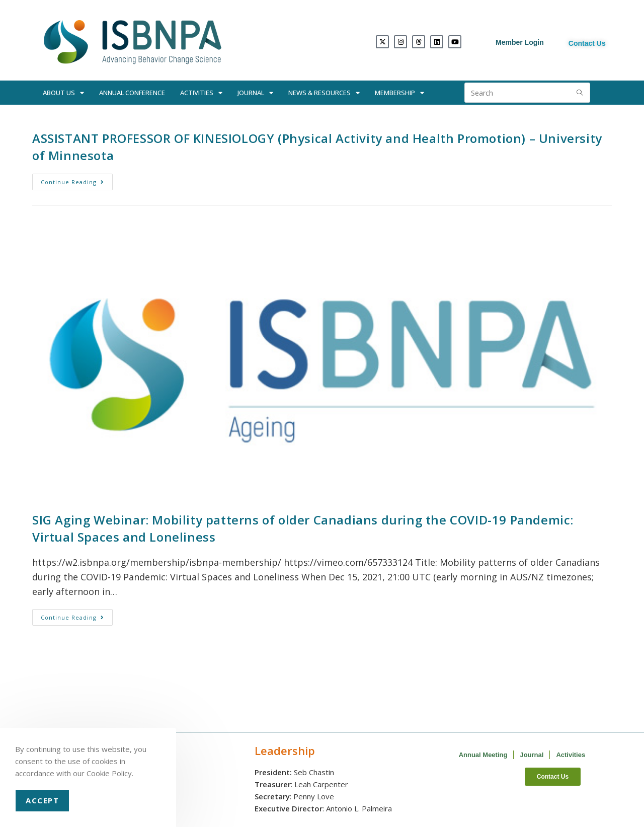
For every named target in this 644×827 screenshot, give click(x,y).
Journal (255, 93)
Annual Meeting (483, 755)
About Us (63, 93)
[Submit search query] (580, 93)
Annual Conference (132, 93)
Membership (399, 93)
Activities (201, 93)
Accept (42, 800)
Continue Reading (77, 180)
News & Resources (324, 93)
